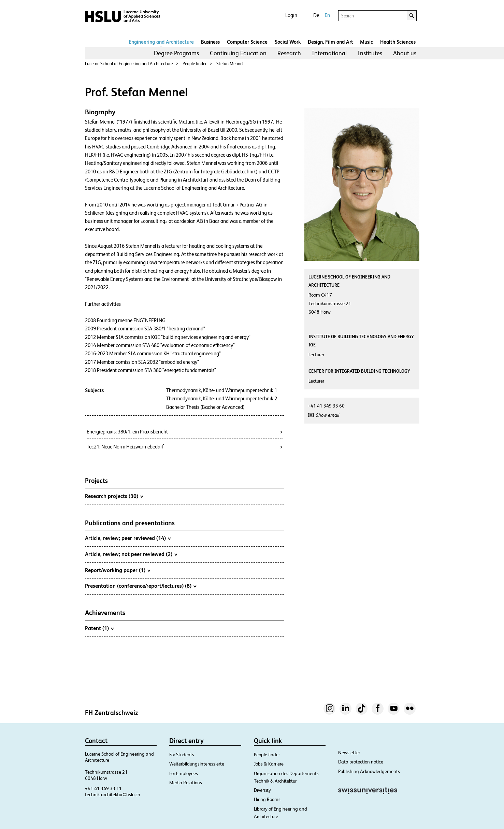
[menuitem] (176, 53)
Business (210, 42)
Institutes (370, 53)
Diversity (262, 790)
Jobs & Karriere (269, 764)
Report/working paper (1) (118, 570)
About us (405, 53)
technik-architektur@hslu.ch (113, 795)
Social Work (288, 42)
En (327, 15)
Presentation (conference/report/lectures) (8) (141, 586)
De (316, 15)
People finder (195, 64)
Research (289, 53)
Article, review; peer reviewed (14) (128, 538)
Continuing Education (238, 53)
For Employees (184, 773)
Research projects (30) (114, 496)
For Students (182, 755)
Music (366, 42)
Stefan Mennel (230, 64)
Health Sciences (398, 42)
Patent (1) (99, 628)
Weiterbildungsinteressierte (197, 764)
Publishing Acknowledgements (369, 771)
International (329, 53)
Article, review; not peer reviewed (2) (131, 554)
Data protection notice (361, 762)
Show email (328, 415)
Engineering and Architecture (161, 42)
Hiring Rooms (267, 799)
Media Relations (186, 783)
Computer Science (247, 42)
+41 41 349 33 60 (326, 406)
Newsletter (349, 753)
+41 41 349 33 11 (103, 788)
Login (291, 15)
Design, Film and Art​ (330, 42)
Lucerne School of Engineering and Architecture (129, 64)
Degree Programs (176, 53)
